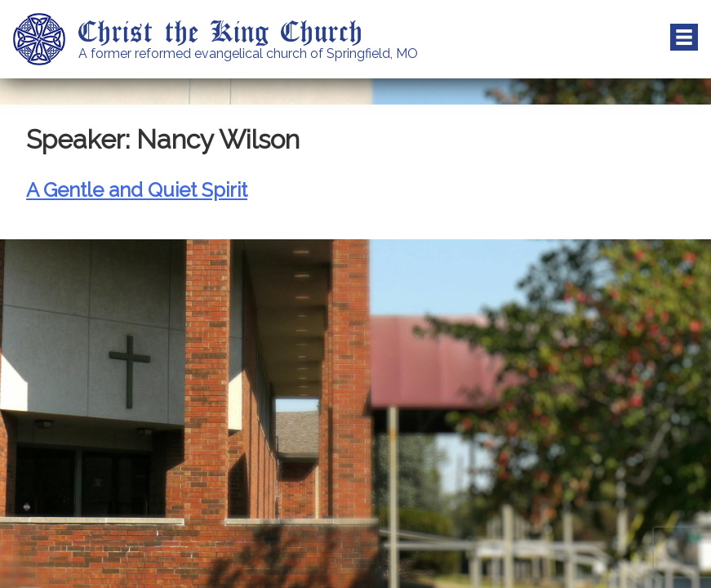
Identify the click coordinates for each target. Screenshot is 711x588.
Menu (684, 38)
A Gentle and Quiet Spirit (137, 190)
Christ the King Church (221, 30)
